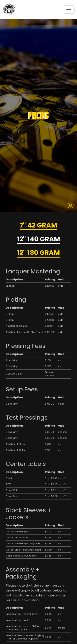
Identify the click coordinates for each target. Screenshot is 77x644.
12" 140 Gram (39, 239)
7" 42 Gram (38, 226)
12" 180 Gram (38, 253)
